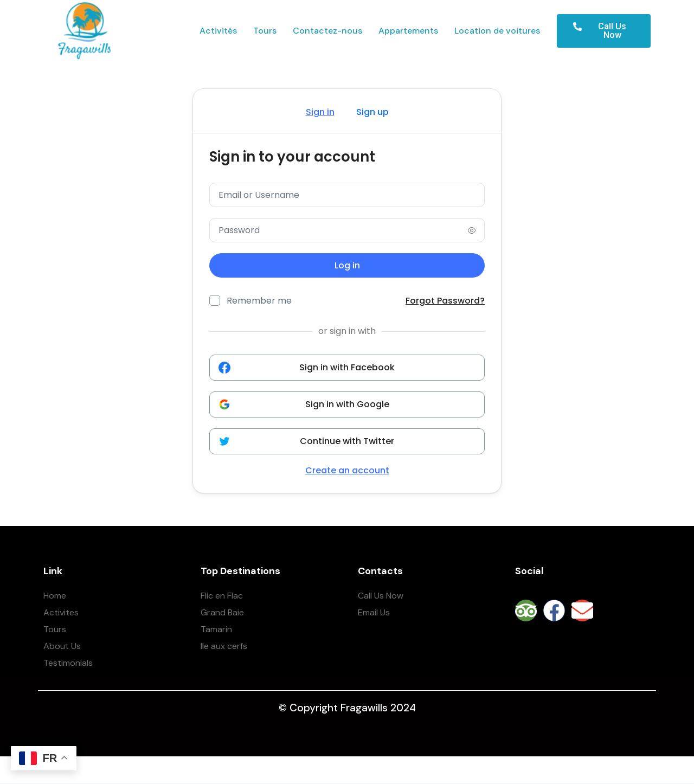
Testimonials (68, 663)
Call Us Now (381, 596)
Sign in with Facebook (307, 367)
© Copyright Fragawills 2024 (347, 708)
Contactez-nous (327, 31)
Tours (265, 31)
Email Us (374, 612)
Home (55, 596)
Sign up (372, 112)
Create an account (347, 470)
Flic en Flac (222, 596)
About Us (62, 646)
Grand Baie (222, 612)
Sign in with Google (304, 404)
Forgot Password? (445, 301)
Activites (61, 612)
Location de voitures (497, 31)
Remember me (259, 300)
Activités (218, 31)
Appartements (408, 31)
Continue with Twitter (306, 441)
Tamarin (216, 629)
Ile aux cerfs (224, 646)
